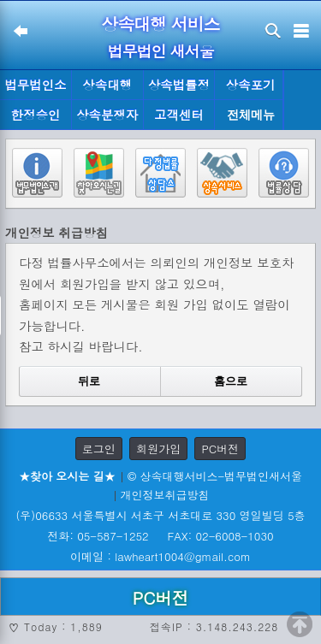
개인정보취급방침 (165, 495)
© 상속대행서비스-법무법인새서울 (215, 476)
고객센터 (179, 115)
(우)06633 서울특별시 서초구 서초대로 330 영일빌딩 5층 (160, 515)
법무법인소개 (35, 88)
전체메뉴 (251, 115)
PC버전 (220, 449)
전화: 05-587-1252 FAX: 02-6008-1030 (160, 536)
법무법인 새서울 (160, 51)
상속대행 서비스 (160, 24)
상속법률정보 (179, 88)
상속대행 (107, 85)
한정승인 (36, 115)
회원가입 (158, 449)
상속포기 (251, 85)
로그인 (99, 449)
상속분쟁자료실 (107, 118)
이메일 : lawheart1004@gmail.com (160, 556)
